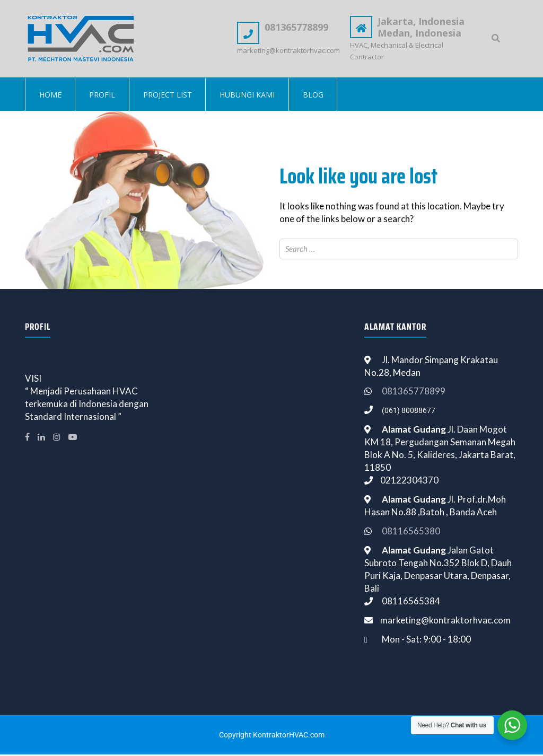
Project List (171, 96)
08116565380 (411, 533)
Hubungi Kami (252, 96)
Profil (104, 96)
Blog (319, 96)
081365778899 (414, 393)
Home (51, 96)
